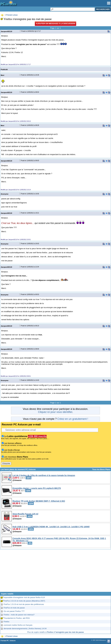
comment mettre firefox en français (18, 625)
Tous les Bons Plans (101, 469)
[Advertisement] (56, 572)
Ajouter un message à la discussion (55, 24)
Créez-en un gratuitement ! (73, 419)
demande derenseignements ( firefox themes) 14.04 (25, 629)
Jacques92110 (6, 31)
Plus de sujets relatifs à (56, 632)
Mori (3, 75)
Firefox (6, 622)
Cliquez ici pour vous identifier (55, 412)
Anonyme (5, 194)
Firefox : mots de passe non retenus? (19, 615)
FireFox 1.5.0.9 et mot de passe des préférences (24, 604)
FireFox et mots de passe (14, 608)
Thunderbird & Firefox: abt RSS (17, 618)
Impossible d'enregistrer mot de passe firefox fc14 (24, 597)
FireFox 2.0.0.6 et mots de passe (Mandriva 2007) (24, 601)
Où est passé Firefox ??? (14, 611)
